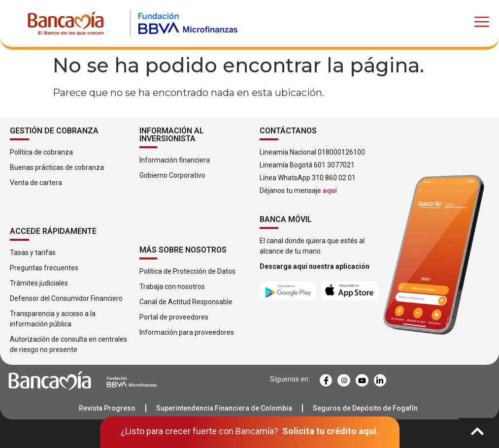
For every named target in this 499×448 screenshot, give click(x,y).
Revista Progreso (107, 408)
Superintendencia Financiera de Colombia (224, 408)
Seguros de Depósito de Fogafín (365, 408)
